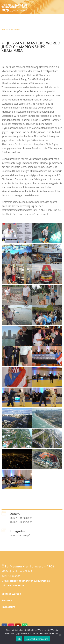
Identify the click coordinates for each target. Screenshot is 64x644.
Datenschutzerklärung (37, 639)
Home (5, 29)
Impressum (8, 607)
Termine (15, 29)
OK (19, 639)
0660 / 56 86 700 (16, 585)
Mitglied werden (11, 594)
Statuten (7, 600)
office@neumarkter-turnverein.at (30, 581)
